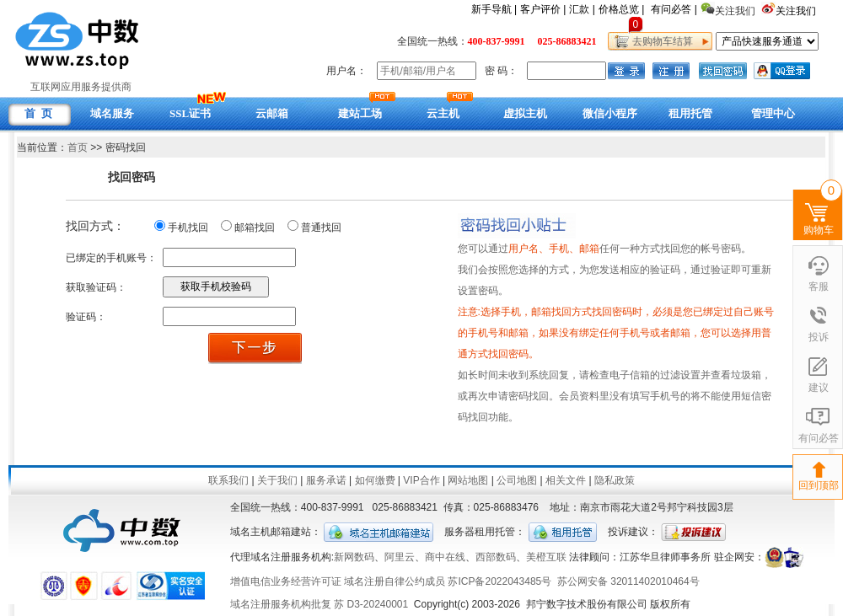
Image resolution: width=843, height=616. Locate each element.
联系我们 (228, 480)
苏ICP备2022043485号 (499, 581)
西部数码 (496, 557)
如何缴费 (375, 480)
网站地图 (468, 480)
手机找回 (188, 228)
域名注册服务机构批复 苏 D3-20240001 (319, 604)
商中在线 (445, 557)
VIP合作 (421, 480)
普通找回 (321, 228)
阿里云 (400, 557)
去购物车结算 (660, 41)
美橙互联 (546, 557)
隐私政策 (615, 480)
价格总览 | (621, 9)
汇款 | (582, 9)
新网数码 (354, 557)
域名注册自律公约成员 (395, 581)
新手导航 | (494, 9)
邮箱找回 (255, 228)
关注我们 (797, 11)
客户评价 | (543, 9)
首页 (78, 147)
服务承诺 (326, 480)
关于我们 (277, 480)
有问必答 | (674, 9)
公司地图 (517, 480)
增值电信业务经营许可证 (286, 581)
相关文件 (566, 480)
